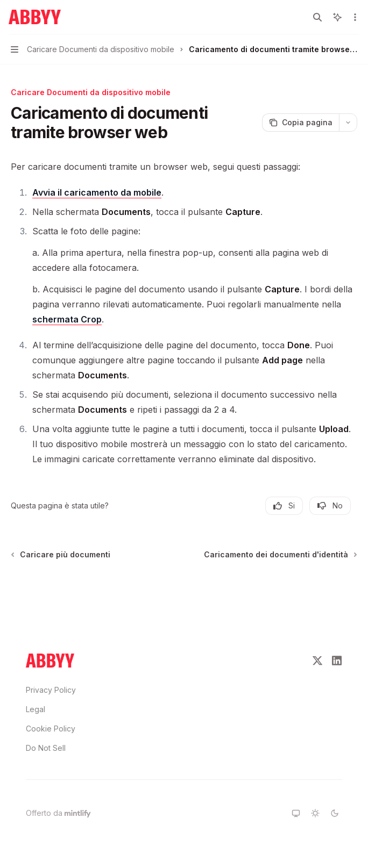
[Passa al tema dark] (335, 813)
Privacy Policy (51, 690)
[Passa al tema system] (296, 813)
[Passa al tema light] (315, 813)
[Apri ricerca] (317, 17)
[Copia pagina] (300, 123)
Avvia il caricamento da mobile (97, 192)
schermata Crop (67, 319)
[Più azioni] (354, 17)
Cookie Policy (51, 729)
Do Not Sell (46, 748)
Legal (36, 709)
